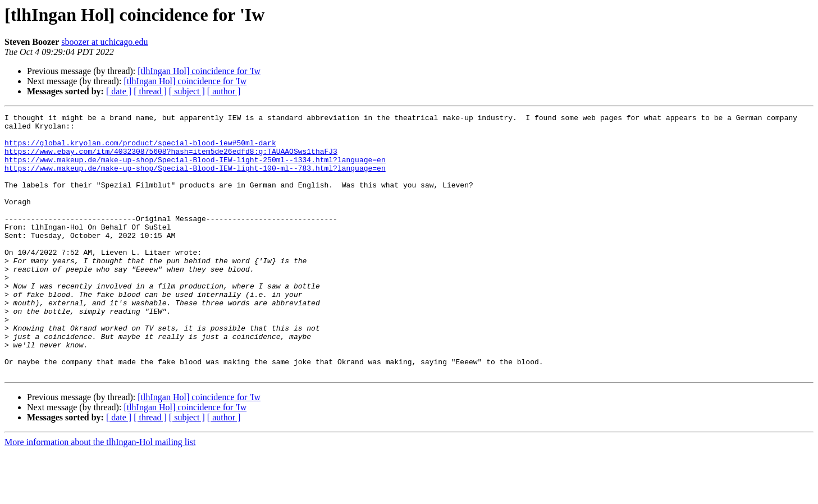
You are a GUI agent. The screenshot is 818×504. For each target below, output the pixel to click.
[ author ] (224, 91)
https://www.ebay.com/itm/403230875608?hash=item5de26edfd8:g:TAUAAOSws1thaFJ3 (171, 159)
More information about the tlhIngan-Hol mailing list (100, 494)
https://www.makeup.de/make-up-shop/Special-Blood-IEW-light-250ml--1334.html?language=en (195, 169)
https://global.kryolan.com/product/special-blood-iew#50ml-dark (140, 149)
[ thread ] (150, 91)
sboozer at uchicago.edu (104, 42)
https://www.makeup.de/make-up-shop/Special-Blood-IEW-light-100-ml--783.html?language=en (195, 180)
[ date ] (119, 91)
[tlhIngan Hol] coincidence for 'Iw (199, 71)
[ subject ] (187, 91)
